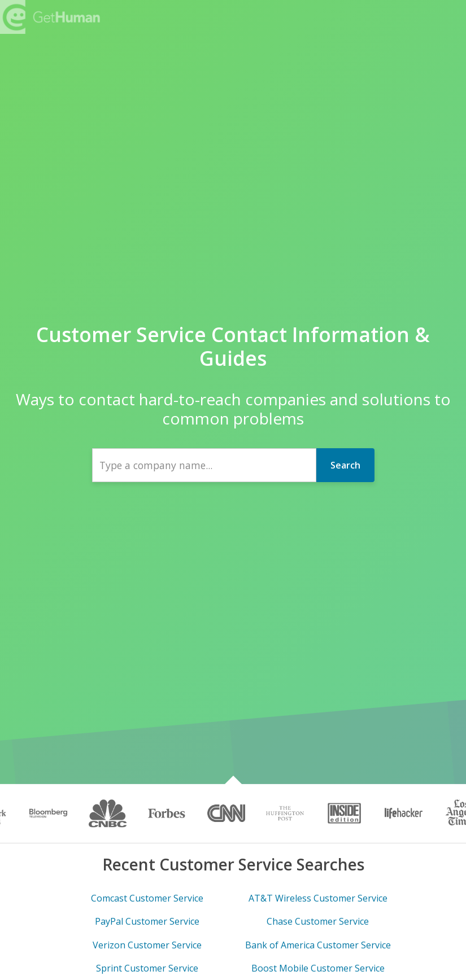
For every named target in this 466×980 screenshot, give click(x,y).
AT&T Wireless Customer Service (318, 898)
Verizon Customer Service (147, 945)
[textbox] (204, 465)
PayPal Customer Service (147, 921)
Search (345, 465)
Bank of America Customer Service (318, 945)
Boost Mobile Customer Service (318, 968)
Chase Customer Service (318, 921)
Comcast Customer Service (147, 898)
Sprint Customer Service (147, 968)
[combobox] (204, 465)
